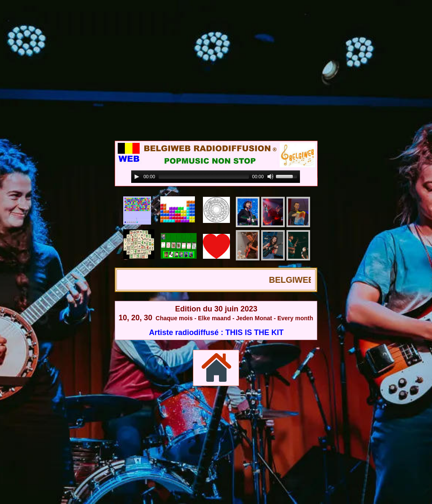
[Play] (137, 177)
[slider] (204, 177)
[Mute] (270, 177)
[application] (216, 177)
